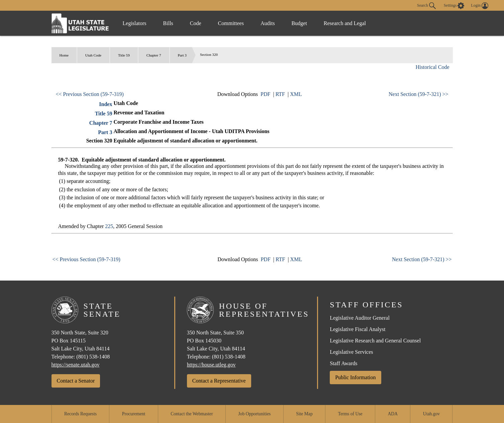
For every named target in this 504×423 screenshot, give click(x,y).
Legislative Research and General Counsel (375, 341)
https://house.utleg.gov (211, 365)
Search (426, 6)
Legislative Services (351, 352)
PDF (265, 94)
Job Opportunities (254, 414)
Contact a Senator (76, 381)
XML (296, 94)
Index (106, 104)
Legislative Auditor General (360, 318)
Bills (168, 23)
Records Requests (80, 414)
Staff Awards (343, 363)
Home (64, 55)
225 (109, 226)
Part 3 (182, 55)
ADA (393, 414)
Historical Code (433, 67)
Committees (231, 23)
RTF (280, 94)
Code (196, 23)
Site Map (304, 414)
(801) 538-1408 (93, 357)
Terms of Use (350, 414)
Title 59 (124, 55)
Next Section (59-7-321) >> (418, 94)
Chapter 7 (154, 55)
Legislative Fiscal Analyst (358, 329)
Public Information (355, 377)
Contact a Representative (219, 381)
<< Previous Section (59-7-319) (90, 94)
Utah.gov (431, 414)
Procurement (134, 414)
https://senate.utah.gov (76, 365)
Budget (299, 23)
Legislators (135, 23)
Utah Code (93, 55)
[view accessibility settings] (454, 6)
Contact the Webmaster (192, 414)
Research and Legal (345, 23)
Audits (268, 23)
